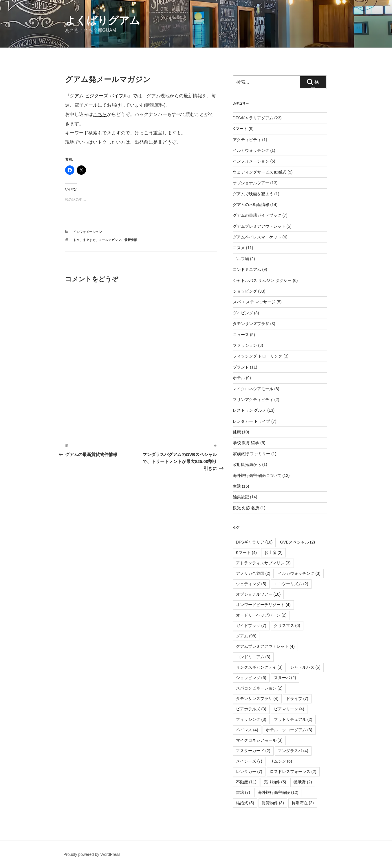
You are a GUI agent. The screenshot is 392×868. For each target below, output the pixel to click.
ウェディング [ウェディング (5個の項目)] (251, 584)
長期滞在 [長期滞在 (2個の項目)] (303, 803)
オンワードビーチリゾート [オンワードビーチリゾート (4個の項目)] (263, 605)
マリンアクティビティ (253, 400)
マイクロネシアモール (253, 389)
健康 (237, 432)
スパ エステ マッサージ (254, 302)
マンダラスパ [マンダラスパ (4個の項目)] (293, 751)
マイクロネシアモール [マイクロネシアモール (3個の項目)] (259, 740)
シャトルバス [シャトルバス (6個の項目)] (305, 667)
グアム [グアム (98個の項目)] (246, 636)
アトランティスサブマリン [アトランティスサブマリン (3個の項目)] (263, 563)
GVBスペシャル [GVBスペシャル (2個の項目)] (297, 542)
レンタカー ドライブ (252, 421)
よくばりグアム (103, 20)
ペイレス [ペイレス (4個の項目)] (247, 730)
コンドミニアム (247, 269)
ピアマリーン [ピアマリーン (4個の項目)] (289, 709)
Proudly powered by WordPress (92, 854)
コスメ (239, 248)
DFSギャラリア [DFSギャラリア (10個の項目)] (254, 542)
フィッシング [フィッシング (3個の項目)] (251, 719)
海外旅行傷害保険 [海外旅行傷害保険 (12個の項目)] (278, 792)
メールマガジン (110, 240)
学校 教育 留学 (246, 443)
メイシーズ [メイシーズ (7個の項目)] (249, 761)
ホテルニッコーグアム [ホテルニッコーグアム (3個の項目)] (289, 730)
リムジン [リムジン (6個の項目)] (281, 761)
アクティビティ (247, 140)
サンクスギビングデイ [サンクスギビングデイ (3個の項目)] (259, 667)
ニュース (241, 335)
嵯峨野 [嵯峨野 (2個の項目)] (303, 782)
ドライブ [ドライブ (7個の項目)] (297, 699)
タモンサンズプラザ (251, 324)
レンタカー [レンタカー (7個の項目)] (249, 772)
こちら (100, 114)
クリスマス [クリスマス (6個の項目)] (287, 626)
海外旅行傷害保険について (257, 475)
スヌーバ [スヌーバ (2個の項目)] (285, 678)
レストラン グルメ (250, 410)
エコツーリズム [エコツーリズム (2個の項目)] (291, 584)
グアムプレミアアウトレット (259, 226)
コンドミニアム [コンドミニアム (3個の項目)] (253, 657)
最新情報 (131, 240)
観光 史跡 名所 (246, 508)
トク (76, 240)
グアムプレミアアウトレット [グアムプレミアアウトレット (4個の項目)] (265, 646)
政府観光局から (247, 464)
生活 (237, 486)
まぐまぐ (89, 240)
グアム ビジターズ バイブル (99, 96)
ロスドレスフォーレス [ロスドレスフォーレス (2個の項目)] (293, 772)
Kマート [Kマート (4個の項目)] (246, 552)
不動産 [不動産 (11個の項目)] (246, 782)
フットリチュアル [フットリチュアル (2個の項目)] (293, 719)
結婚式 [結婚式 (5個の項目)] (245, 803)
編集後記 (241, 497)
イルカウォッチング (251, 150)
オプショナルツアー (251, 183)
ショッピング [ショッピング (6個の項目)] (251, 678)
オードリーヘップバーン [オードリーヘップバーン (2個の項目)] (261, 615)
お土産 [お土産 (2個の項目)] (273, 552)
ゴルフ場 (241, 259)
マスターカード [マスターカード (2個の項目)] (253, 751)
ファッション (245, 345)
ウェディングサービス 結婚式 (260, 172)
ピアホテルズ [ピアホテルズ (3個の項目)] (251, 709)
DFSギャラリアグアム (253, 118)
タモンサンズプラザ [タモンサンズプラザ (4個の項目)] (257, 699)
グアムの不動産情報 (251, 205)
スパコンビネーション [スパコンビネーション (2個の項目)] (259, 688)
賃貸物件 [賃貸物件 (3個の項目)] (273, 803)
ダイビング (243, 313)
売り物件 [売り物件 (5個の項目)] (275, 782)
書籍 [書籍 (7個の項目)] (243, 792)
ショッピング (245, 291)
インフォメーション (88, 232)
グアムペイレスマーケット (257, 237)
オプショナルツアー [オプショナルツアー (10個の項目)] (258, 594)
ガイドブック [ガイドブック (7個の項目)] (251, 626)
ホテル (239, 378)
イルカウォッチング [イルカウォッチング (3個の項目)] (299, 573)
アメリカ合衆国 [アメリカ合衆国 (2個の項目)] (253, 573)
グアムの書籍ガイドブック (257, 215)
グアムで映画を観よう (253, 194)
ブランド (241, 367)
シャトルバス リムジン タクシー (262, 280)
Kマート (240, 129)
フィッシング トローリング (258, 356)
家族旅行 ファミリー (252, 454)
